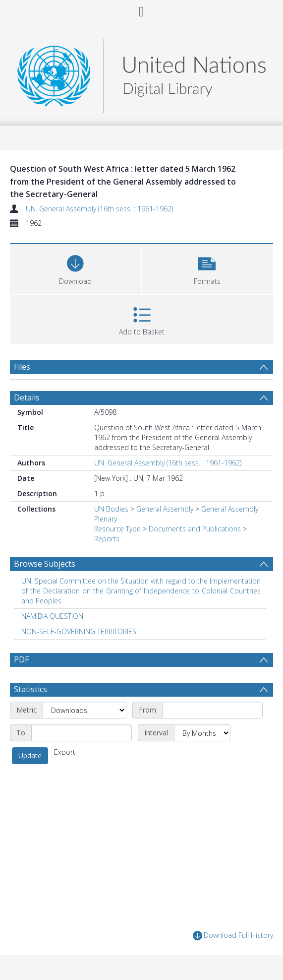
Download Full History (233, 936)
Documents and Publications (195, 529)
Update (30, 755)
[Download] (76, 268)
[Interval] (202, 733)
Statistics (30, 689)
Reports (107, 539)
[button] (207, 268)
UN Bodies (111, 509)
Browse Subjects (45, 564)
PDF (21, 659)
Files (22, 367)
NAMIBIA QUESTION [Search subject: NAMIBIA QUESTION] (52, 616)
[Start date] (212, 710)
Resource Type (117, 529)
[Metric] (85, 710)
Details (27, 397)
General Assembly (165, 509)
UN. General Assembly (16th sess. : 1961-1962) (99, 209)
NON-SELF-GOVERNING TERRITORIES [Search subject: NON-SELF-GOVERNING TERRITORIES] (79, 631)
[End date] (82, 733)
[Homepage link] (141, 73)
